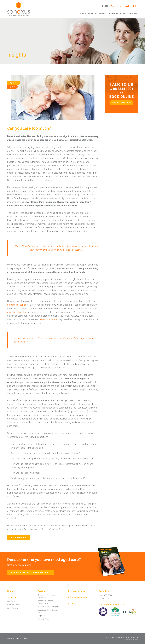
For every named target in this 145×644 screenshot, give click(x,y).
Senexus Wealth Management (50, 607)
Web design (129, 640)
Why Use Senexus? (15, 605)
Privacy (19, 639)
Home (83, 13)
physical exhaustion (17, 312)
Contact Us (133, 13)
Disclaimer (11, 639)
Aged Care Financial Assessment (46, 602)
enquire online (104, 598)
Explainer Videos (77, 591)
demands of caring (17, 305)
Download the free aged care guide (30, 572)
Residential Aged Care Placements (46, 596)
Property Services (45, 619)
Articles (26, 639)
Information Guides (78, 597)
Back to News (19, 537)
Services (103, 13)
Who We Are (12, 601)
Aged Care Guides (117, 13)
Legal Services (44, 616)
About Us (92, 13)
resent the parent (49, 319)
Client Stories (12, 608)
